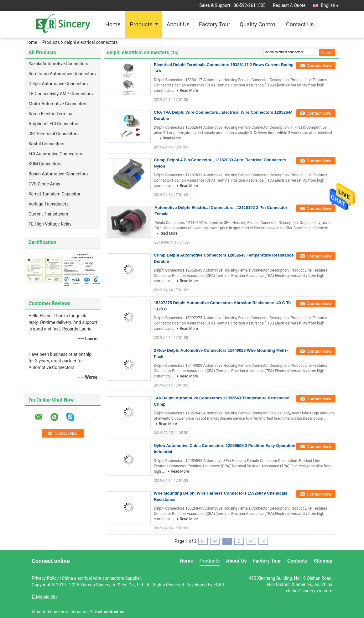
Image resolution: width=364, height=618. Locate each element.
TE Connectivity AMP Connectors (61, 94)
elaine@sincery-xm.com (309, 591)
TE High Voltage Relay (50, 224)
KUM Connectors (45, 164)
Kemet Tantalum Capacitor (55, 194)
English (330, 5)
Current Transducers (48, 214)
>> (251, 541)
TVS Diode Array (44, 184)
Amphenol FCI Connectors (54, 124)
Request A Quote (289, 5)
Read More (189, 91)
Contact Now (319, 66)
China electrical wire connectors (93, 578)
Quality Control (258, 24)
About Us (178, 24)
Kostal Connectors (47, 144)
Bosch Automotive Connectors (58, 174)
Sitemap (323, 561)
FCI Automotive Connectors (55, 154)
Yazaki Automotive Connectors (58, 64)
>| (263, 541)
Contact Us (300, 24)
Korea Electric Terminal (51, 114)
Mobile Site (45, 597)
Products (141, 24)
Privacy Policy (45, 578)
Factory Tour (215, 24)
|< (203, 541)
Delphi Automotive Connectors (58, 84)
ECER (219, 585)
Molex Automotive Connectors (58, 104)
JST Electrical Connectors (54, 134)
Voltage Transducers (49, 204)
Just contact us (109, 612)
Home (113, 24)
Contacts (297, 561)
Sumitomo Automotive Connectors (62, 74)
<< (215, 541)
